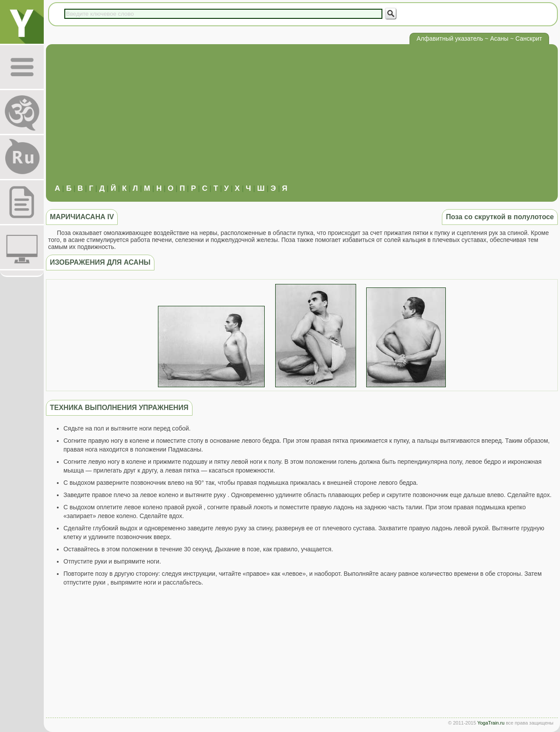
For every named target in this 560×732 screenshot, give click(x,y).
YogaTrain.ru (491, 723)
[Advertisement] (302, 119)
